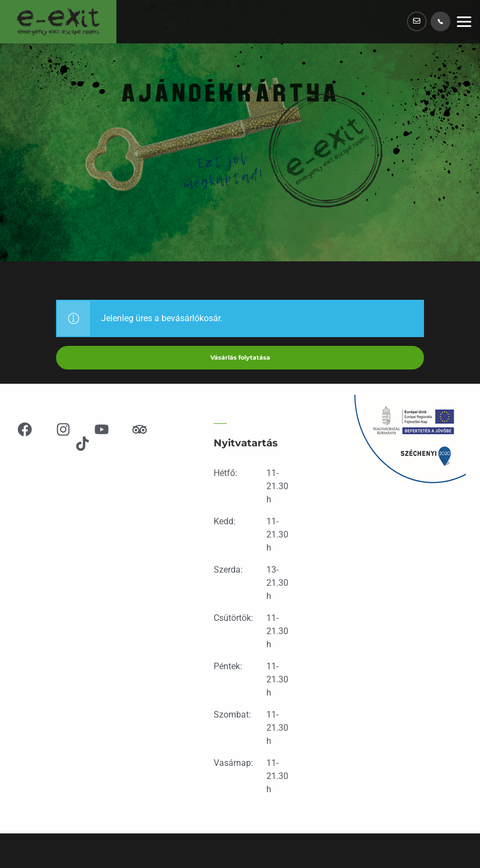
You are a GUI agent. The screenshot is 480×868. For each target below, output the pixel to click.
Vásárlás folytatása (240, 358)
